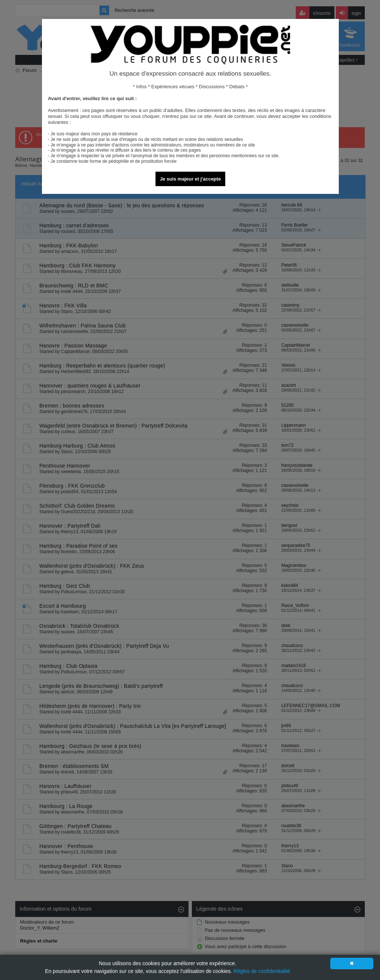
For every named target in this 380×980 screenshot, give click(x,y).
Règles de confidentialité (262, 971)
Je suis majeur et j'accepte (190, 179)
